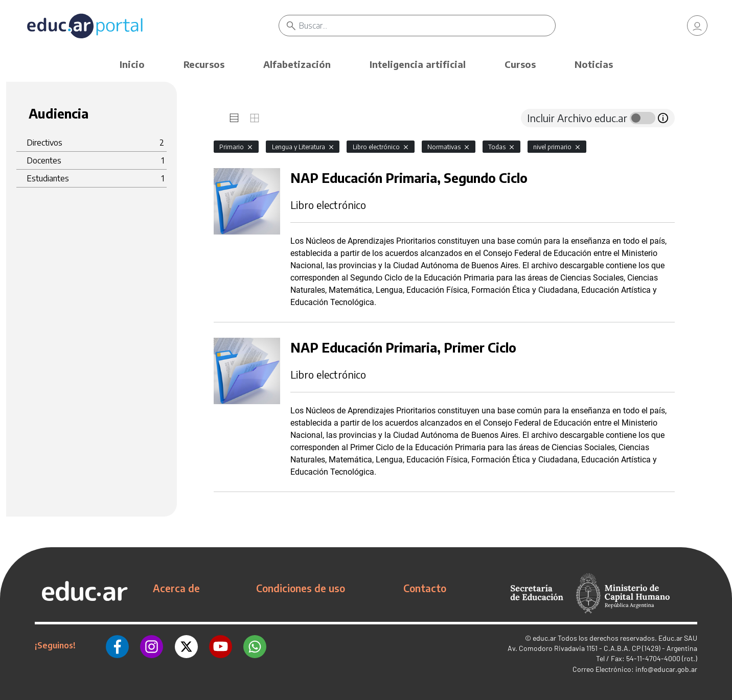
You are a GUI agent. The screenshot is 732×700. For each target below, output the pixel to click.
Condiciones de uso (301, 588)
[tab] (234, 118)
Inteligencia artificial (418, 64)
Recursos (204, 64)
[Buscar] (427, 26)
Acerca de (176, 588)
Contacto (425, 588)
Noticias (594, 64)
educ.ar (544, 638)
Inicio (132, 64)
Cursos (520, 64)
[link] (697, 26)
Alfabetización (297, 64)
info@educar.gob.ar (666, 669)
